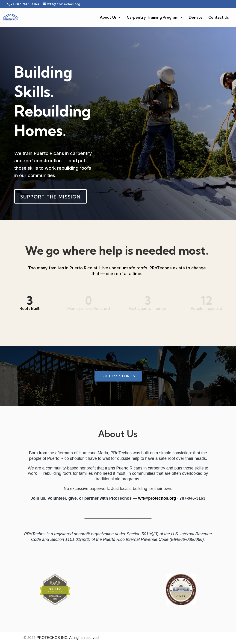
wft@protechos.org (157, 498)
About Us (108, 18)
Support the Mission (50, 197)
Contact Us (218, 18)
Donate (196, 18)
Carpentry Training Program (153, 18)
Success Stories (118, 376)
